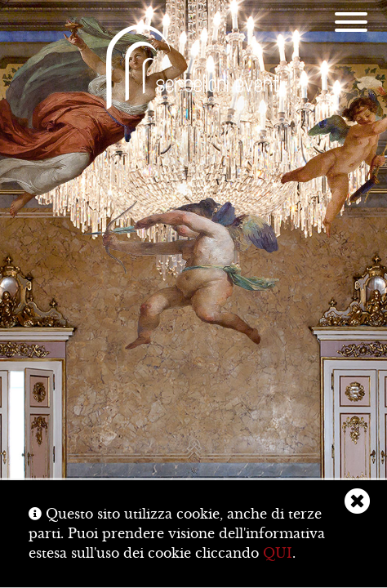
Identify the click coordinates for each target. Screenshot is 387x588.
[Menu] (351, 24)
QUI (278, 553)
